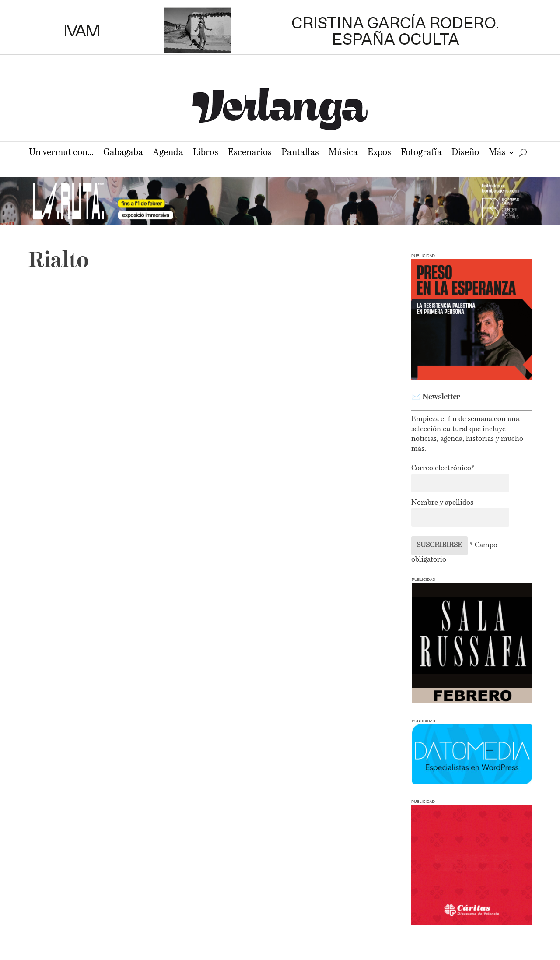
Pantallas (300, 153)
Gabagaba (123, 153)
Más (497, 153)
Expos (379, 153)
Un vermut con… (61, 153)
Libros (206, 153)
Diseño (465, 153)
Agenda (168, 153)
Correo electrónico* (443, 468)
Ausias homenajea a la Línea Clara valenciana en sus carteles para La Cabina (112, 619)
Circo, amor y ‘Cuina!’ (91, 418)
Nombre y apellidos (442, 503)
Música (343, 153)
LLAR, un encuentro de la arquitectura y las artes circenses (290, 434)
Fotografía (421, 153)
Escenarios (250, 153)
